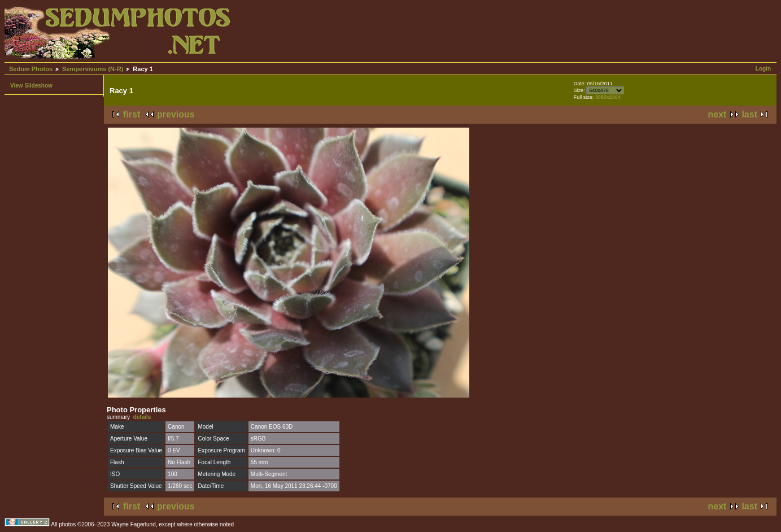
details (142, 417)
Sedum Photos (31, 69)
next (717, 114)
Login (763, 69)
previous (176, 114)
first (132, 114)
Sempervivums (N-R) (93, 69)
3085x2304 (608, 97)
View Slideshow (31, 86)
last (749, 114)
